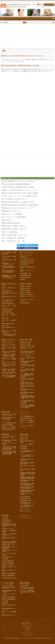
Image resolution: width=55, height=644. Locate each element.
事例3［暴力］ (6, 318)
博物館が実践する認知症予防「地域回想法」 (27, 362)
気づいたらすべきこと (26, 255)
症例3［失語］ (6, 325)
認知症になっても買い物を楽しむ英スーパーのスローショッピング (23, 56)
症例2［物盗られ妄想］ (8, 323)
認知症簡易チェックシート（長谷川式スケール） (9, 264)
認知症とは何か (25, 439)
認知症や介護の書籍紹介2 (9, 599)
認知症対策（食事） (26, 344)
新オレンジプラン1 (25, 509)
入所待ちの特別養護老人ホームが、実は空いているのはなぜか (19, 181)
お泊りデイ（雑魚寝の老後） (11, 232)
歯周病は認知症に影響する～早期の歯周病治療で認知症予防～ (27, 397)
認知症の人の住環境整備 (9, 573)
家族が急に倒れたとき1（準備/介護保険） (9, 548)
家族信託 (23, 280)
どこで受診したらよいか (27, 259)
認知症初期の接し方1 (8, 291)
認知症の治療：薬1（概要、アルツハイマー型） (9, 415)
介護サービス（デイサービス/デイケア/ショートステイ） (9, 538)
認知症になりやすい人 (8, 342)
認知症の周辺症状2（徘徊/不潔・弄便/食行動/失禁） (27, 484)
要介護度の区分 (6, 522)
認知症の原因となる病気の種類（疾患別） (27, 463)
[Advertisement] (27, 35)
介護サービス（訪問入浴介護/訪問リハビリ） (9, 534)
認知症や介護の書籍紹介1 (9, 597)
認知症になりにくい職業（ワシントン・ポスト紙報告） (9, 359)
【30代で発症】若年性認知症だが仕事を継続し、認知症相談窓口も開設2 (9, 453)
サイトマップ (51, 7)
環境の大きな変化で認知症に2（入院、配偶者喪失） (9, 376)
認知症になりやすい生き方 (9, 362)
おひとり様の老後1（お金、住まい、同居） (14, 241)
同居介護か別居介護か (8, 304)
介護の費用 (5, 559)
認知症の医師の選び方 (8, 425)
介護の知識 (5, 518)
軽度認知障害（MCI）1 (27, 501)
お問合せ (43, 7)
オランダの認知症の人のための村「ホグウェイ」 (16, 199)
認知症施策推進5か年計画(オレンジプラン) (27, 507)
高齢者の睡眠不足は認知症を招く (12, 223)
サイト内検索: (4, 22)
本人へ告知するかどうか (9, 300)
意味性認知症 (24, 448)
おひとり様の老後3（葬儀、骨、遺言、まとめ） (16, 235)
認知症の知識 (24, 437)
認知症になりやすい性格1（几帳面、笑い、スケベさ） (9, 366)
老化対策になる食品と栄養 (27, 346)
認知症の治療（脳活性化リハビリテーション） (9, 429)
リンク (27, 631)
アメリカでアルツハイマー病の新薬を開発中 (15, 217)
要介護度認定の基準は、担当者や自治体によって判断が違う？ (9, 525)
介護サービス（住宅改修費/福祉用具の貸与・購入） (9, 542)
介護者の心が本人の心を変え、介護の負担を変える (9, 335)
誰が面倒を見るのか (7, 302)
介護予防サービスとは (8, 529)
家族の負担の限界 (7, 311)
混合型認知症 (24, 446)
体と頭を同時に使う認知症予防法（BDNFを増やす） (27, 352)
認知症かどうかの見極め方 (9, 427)
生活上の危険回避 (25, 497)
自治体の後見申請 (25, 278)
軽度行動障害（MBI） (26, 499)
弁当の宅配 (5, 601)
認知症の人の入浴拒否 (8, 565)
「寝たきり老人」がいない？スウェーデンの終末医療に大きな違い (20, 196)
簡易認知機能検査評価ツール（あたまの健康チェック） (9, 272)
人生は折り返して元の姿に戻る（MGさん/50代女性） (27, 588)
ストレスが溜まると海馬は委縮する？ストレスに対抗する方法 (27, 370)
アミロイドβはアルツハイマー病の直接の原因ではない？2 (28, 456)
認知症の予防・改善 (26, 342)
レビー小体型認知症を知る (9, 423)
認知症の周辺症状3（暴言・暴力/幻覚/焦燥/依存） (28, 487)
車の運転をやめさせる (8, 309)
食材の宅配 (5, 603)
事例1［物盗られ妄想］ (8, 313)
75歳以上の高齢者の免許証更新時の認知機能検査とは (17, 184)
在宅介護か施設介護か (8, 561)
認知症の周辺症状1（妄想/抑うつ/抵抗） (27, 481)
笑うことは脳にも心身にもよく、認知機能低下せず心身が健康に (27, 375)
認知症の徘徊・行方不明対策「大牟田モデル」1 (16, 229)
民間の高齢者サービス (8, 557)
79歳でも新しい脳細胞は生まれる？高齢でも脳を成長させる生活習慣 (28, 406)
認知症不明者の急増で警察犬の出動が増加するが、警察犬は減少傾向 (21, 205)
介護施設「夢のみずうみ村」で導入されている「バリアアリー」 (20, 208)
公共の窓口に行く (25, 265)
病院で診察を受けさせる (27, 263)
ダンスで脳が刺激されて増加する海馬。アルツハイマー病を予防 (27, 402)
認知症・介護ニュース (27, 624)
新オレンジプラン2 (25, 511)
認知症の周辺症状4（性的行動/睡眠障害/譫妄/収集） (28, 491)
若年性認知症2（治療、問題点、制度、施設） (9, 441)
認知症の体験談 (25, 585)
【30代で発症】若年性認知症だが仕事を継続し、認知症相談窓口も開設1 (9, 448)
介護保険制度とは (7, 520)
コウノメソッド (6, 421)
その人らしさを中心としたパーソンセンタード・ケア (9, 578)
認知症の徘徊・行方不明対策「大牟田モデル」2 (16, 226)
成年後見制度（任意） (26, 276)
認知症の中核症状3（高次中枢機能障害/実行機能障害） (28, 478)
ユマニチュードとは (26, 518)
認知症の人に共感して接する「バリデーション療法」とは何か (27, 379)
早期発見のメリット (26, 257)
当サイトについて (27, 626)
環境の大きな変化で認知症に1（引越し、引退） (9, 373)
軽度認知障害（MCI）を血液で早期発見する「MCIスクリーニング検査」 (9, 277)
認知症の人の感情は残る (27, 294)
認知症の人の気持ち (26, 286)
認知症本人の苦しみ (26, 288)
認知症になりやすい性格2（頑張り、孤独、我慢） (9, 370)
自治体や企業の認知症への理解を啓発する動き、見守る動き (21, 65)
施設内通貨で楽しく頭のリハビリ (12, 211)
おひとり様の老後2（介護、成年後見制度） (14, 238)
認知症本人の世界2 (25, 292)
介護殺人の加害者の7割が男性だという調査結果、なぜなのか (19, 202)
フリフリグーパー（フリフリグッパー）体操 (27, 355)
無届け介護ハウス (8, 220)
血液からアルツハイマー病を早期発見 (13, 214)
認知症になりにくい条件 (9, 346)
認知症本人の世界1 (25, 290)
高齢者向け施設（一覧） (9, 545)
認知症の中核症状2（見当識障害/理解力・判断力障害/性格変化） (28, 474)
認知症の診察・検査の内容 (27, 261)
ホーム (38, 7)
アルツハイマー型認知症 (27, 444)
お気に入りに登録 (49, 5)
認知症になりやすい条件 (9, 344)
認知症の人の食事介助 (8, 563)
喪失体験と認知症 (25, 303)
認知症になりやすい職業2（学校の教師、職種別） (9, 355)
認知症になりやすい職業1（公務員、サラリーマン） (9, 352)
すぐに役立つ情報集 (7, 585)
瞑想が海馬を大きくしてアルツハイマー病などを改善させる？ (27, 366)
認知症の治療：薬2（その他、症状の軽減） (9, 418)
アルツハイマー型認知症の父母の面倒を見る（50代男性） (28, 592)
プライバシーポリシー (27, 633)
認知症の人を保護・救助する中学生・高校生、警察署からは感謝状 (20, 193)
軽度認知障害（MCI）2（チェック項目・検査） (28, 503)
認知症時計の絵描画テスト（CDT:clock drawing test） (9, 268)
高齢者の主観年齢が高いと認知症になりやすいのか (27, 383)
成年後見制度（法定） (26, 274)
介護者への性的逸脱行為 (9, 575)
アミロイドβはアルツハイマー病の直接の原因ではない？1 (28, 451)
